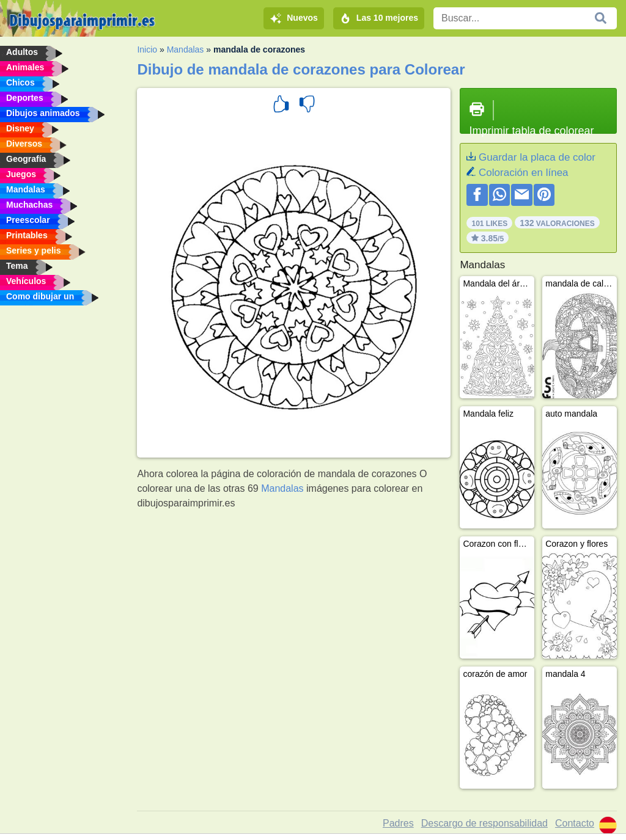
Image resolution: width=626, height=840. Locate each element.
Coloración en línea (523, 173)
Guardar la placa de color (537, 157)
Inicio (147, 49)
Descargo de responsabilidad (484, 823)
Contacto (575, 823)
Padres (398, 823)
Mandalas (186, 49)
